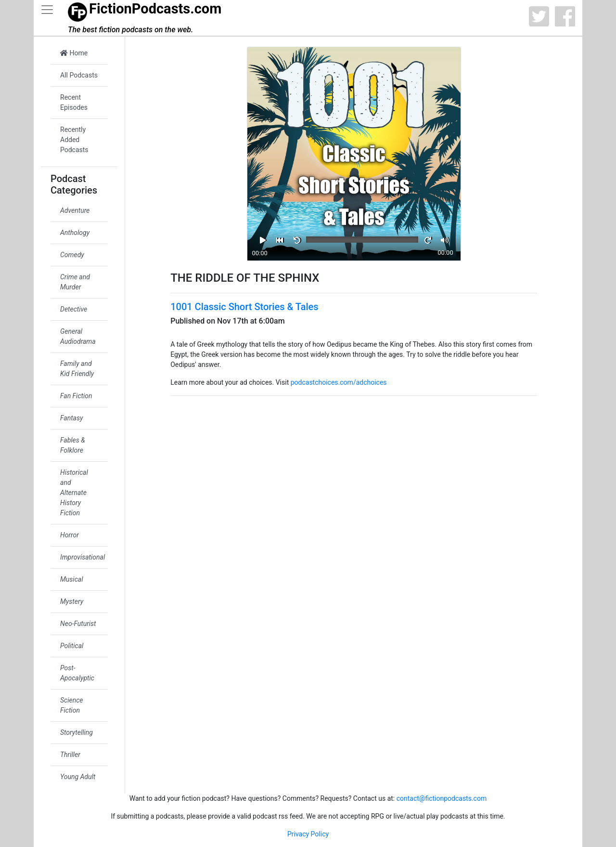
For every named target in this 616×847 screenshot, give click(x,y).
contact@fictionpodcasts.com (442, 798)
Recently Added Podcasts (74, 140)
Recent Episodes (74, 102)
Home (74, 53)
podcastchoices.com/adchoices (339, 382)
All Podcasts (79, 75)
